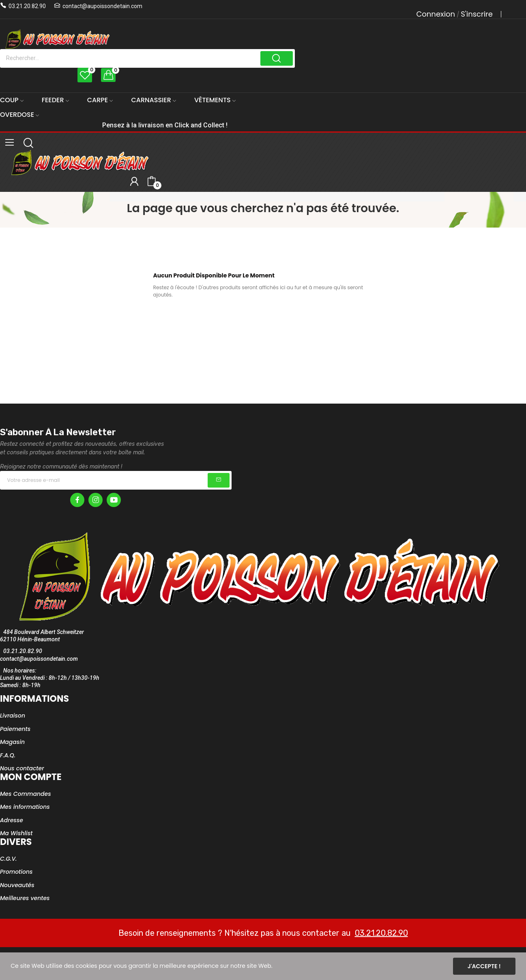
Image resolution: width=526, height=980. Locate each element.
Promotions (16, 872)
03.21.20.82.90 (27, 6)
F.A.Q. (8, 755)
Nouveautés (17, 885)
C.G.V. (8, 859)
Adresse (12, 820)
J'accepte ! (484, 966)
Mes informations (25, 807)
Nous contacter (22, 768)
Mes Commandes (26, 794)
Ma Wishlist (16, 833)
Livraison (13, 716)
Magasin (12, 742)
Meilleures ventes (25, 898)
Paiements (15, 729)
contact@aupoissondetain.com (102, 6)
